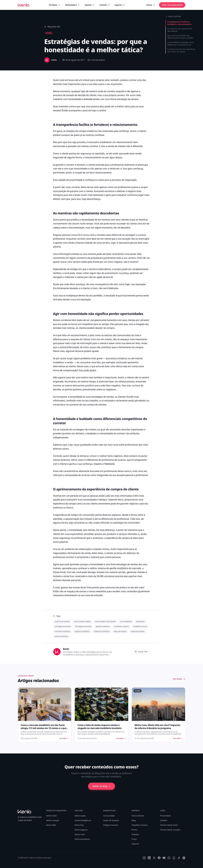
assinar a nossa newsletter (93, 591)
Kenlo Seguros (81, 830)
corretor (76, 187)
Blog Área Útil (52, 27)
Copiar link (141, 652)
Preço (134, 839)
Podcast (135, 834)
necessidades (81, 169)
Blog (134, 820)
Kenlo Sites (51, 825)
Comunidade (109, 816)
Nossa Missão (138, 816)
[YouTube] (164, 858)
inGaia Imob (59, 572)
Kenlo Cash (80, 834)
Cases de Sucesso (111, 820)
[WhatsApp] (169, 858)
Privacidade (165, 816)
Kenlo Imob (52, 816)
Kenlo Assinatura (82, 839)
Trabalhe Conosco (140, 825)
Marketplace (73, 5)
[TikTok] (179, 858)
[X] (154, 858)
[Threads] (174, 858)
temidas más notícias (64, 328)
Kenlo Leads (80, 816)
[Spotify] (184, 858)
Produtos (55, 5)
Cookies (164, 820)
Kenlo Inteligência (83, 820)
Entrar (151, 5)
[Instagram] (144, 858)
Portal (134, 830)
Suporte (120, 5)
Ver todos (179, 679)
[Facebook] (159, 858)
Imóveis (105, 5)
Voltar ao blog (102, 786)
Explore (90, 5)
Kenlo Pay (79, 825)
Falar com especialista (172, 5)
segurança (86, 153)
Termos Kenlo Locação (170, 830)
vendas (105, 324)
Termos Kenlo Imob (169, 825)
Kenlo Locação (53, 820)
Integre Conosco (111, 825)
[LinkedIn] (149, 858)
